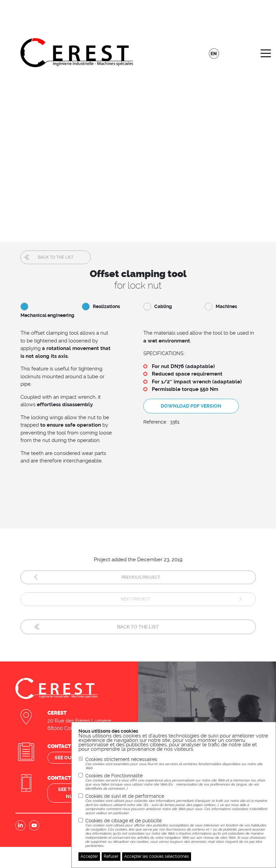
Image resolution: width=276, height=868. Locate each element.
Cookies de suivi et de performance (177, 804)
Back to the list (56, 257)
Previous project (141, 577)
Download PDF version (191, 406)
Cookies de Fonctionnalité (177, 782)
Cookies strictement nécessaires (177, 763)
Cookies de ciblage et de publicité (177, 833)
